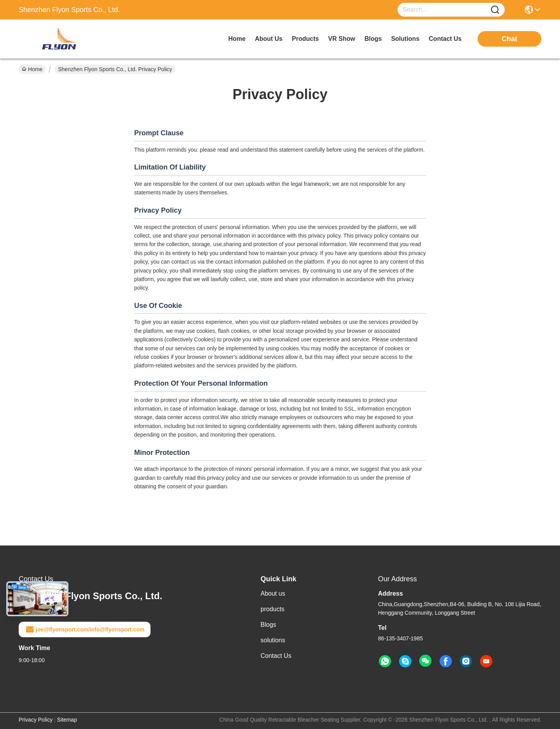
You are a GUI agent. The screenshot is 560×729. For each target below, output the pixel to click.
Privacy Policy (36, 720)
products (305, 39)
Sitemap (67, 720)
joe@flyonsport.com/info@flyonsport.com (85, 629)
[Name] (495, 10)
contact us (445, 39)
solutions (405, 39)
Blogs (268, 625)
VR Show (342, 39)
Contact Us (276, 656)
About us (273, 594)
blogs (373, 39)
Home (237, 39)
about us (269, 39)
